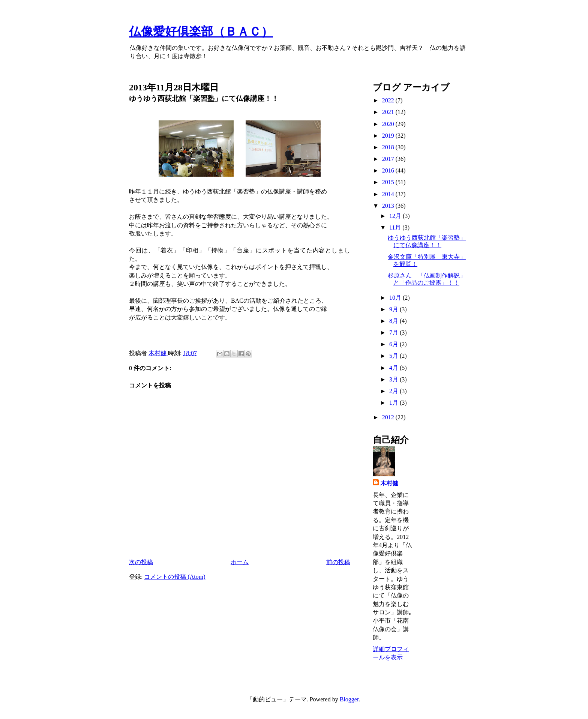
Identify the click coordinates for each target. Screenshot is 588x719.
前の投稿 (338, 562)
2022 (389, 100)
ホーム (240, 562)
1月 (394, 403)
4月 (394, 368)
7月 (394, 332)
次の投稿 (141, 562)
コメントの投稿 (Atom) (175, 577)
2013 (389, 206)
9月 (394, 309)
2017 (389, 159)
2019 (389, 136)
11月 (396, 227)
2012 (389, 417)
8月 (394, 321)
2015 (389, 182)
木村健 (389, 483)
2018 (389, 147)
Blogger (349, 699)
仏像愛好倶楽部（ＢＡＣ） (201, 32)
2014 (389, 194)
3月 (394, 379)
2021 (389, 112)
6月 (394, 344)
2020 (389, 124)
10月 (396, 298)
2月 (394, 391)
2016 (389, 170)
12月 (396, 216)
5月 (394, 356)
